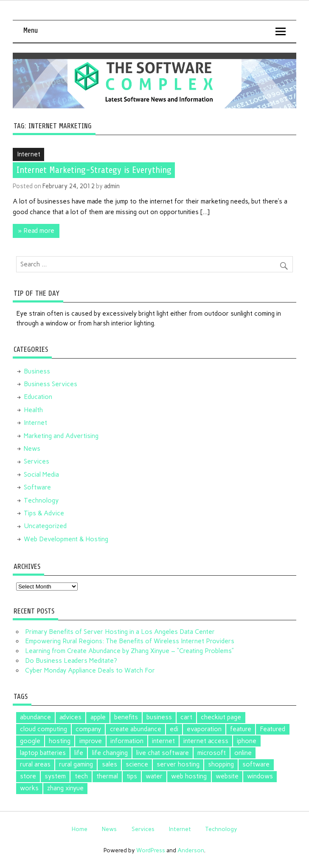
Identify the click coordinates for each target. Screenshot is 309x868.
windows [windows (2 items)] (260, 776)
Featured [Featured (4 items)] (272, 729)
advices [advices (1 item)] (70, 717)
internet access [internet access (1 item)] (206, 741)
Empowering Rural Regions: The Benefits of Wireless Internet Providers (130, 641)
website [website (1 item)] (227, 776)
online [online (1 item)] (243, 753)
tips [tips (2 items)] (132, 776)
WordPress (151, 850)
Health (33, 410)
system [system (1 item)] (55, 776)
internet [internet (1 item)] (163, 741)
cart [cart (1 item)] (186, 717)
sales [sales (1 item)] (110, 764)
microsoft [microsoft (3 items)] (212, 753)
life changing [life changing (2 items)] (110, 753)
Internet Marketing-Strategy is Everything (94, 170)
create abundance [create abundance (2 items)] (136, 729)
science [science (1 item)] (137, 764)
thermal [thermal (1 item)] (107, 776)
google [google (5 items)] (30, 741)
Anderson (191, 850)
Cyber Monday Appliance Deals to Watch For (90, 670)
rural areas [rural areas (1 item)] (35, 764)
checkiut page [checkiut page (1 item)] (221, 717)
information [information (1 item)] (127, 741)
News (32, 449)
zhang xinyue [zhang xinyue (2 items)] (65, 788)
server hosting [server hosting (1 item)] (178, 764)
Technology (41, 500)
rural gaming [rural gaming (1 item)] (76, 764)
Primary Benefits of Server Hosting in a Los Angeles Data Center (120, 632)
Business (37, 371)
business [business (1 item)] (159, 717)
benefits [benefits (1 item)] (126, 717)
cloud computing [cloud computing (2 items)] (44, 729)
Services (37, 461)
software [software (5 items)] (256, 764)
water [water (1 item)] (154, 776)
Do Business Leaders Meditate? (71, 661)
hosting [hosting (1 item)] (60, 741)
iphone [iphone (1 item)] (247, 741)
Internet (29, 154)
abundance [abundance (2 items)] (35, 717)
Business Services (51, 384)
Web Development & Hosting (66, 539)
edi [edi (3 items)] (174, 729)
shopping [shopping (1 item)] (221, 764)
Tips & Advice (44, 513)
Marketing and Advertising (61, 436)
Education (38, 397)
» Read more (36, 231)
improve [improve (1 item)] (91, 741)
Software (37, 487)
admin (112, 186)
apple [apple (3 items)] (98, 717)
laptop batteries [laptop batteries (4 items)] (43, 753)
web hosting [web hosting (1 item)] (189, 776)
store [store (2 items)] (28, 776)
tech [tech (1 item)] (81, 776)
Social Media (41, 475)
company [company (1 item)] (88, 729)
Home (80, 829)
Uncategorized (45, 526)
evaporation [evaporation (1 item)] (204, 729)
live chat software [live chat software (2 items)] (163, 753)
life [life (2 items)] (79, 753)
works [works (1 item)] (29, 788)
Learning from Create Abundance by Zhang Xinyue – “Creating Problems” (129, 651)
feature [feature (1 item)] (241, 729)
